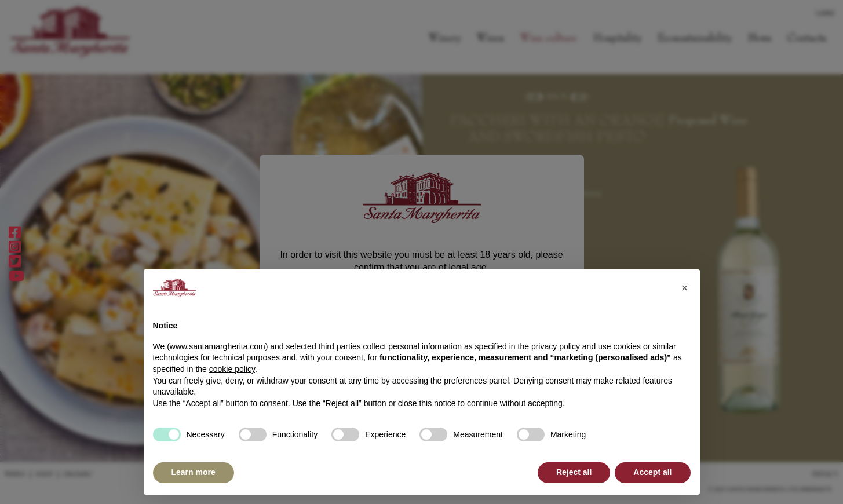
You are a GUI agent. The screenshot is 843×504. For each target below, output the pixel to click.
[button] (685, 288)
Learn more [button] (194, 472)
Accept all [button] (652, 472)
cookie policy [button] (232, 369)
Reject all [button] (574, 472)
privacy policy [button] (556, 346)
